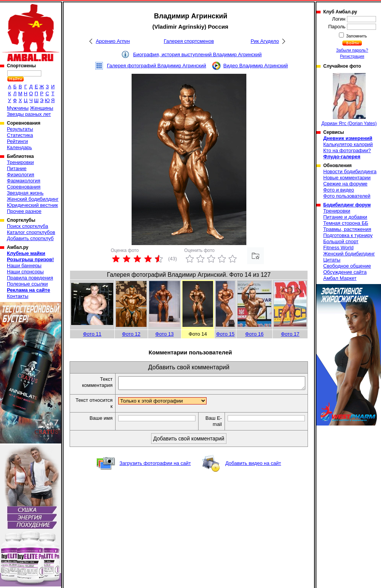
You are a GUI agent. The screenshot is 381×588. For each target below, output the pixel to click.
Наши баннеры (24, 266)
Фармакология (24, 181)
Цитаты (332, 260)
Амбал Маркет (340, 278)
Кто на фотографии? (347, 150)
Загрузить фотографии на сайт (155, 465)
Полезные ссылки (27, 284)
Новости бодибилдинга (350, 171)
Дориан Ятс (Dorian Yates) (349, 100)
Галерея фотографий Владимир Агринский (156, 66)
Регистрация (352, 56)
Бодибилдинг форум (347, 205)
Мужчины (18, 108)
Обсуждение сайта (345, 272)
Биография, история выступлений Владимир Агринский (197, 54)
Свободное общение (347, 266)
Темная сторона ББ (346, 223)
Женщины (42, 108)
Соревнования (24, 187)
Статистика (20, 135)
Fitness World (338, 248)
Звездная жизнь (25, 193)
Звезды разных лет (29, 114)
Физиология (20, 175)
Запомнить (356, 36)
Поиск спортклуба (28, 226)
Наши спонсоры (25, 272)
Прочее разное (24, 211)
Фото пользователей (347, 196)
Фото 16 (254, 334)
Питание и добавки (345, 217)
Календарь (20, 147)
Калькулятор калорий (348, 144)
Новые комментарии (347, 178)
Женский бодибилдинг (33, 199)
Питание (17, 168)
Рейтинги (17, 141)
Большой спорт (341, 241)
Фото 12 (131, 334)
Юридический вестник (32, 205)
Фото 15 (225, 334)
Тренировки (20, 162)
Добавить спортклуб (30, 238)
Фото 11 (92, 334)
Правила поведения (30, 278)
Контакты (18, 296)
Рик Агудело (265, 41)
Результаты (20, 129)
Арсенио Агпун (113, 41)
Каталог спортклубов (31, 232)
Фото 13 (164, 334)
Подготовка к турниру (348, 235)
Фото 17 (290, 334)
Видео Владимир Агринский (256, 66)
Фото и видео (339, 190)
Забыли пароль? (352, 50)
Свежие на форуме (345, 184)
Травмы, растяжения (347, 229)
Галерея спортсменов (189, 41)
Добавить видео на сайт (253, 465)
